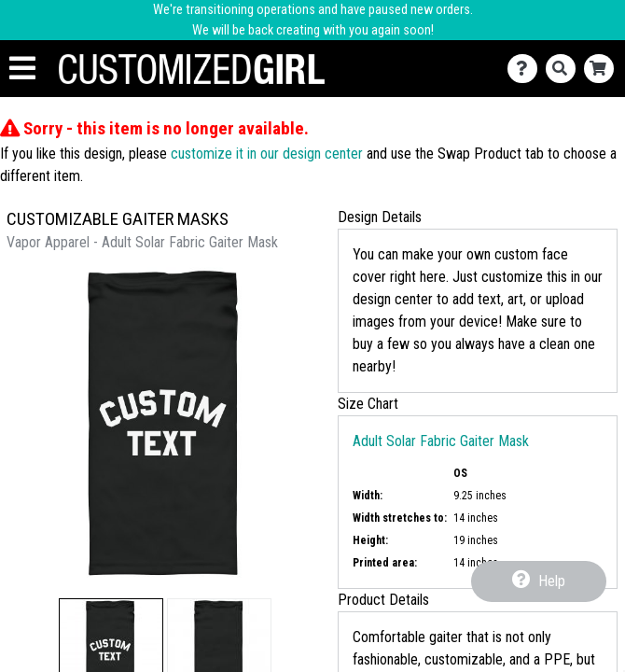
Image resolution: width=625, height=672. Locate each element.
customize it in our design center (267, 154)
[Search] (565, 69)
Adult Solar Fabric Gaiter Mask (441, 441)
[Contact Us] (527, 69)
